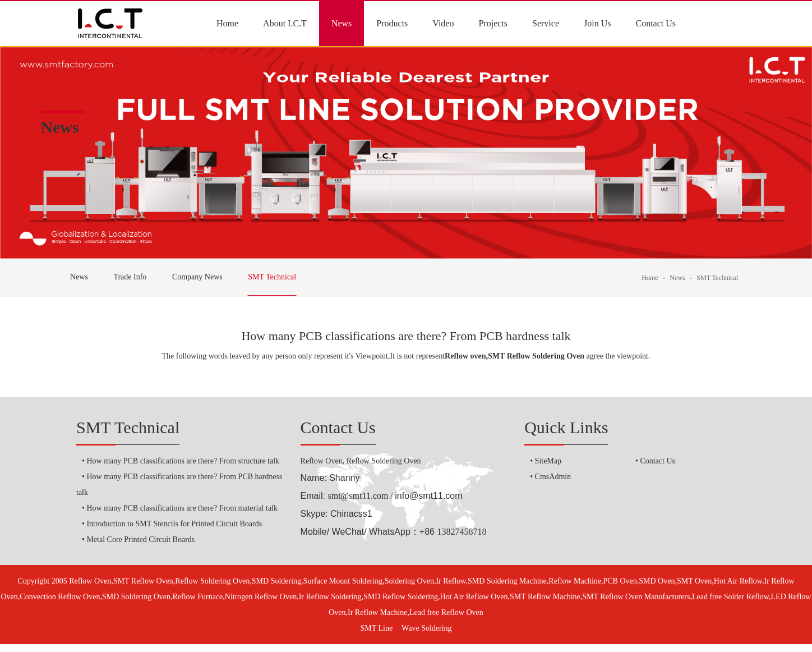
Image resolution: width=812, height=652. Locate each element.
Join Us (597, 23)
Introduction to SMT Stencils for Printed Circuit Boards (174, 524)
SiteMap (548, 461)
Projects (493, 23)
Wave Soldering (426, 628)
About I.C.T (285, 23)
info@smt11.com (428, 496)
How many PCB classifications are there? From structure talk (183, 461)
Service (546, 23)
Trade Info (130, 277)
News (342, 23)
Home (227, 23)
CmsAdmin (553, 477)
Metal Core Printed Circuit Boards (140, 539)
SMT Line (376, 628)
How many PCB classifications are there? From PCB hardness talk (406, 336)
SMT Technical (272, 277)
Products (392, 23)
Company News (197, 277)
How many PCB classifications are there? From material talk (182, 508)
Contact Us (656, 23)
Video (443, 23)
